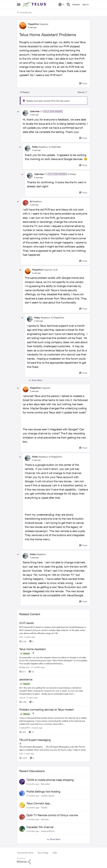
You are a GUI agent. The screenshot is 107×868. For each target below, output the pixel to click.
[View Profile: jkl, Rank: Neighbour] (26, 203)
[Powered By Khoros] (54, 861)
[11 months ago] (37, 667)
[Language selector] (61, 4)
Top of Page (43, 853)
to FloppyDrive (58, 318)
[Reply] (83, 83)
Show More (35, 380)
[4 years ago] (36, 728)
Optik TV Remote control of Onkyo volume (52, 815)
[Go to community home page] (35, 4)
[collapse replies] (18, 112)
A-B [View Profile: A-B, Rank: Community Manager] (21, 637)
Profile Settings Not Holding (43, 792)
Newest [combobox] (83, 92)
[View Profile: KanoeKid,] (22, 782)
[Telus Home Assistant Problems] (34, 115)
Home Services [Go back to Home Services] (24, 12)
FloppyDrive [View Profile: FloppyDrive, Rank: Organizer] (33, 24)
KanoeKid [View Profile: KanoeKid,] (45, 784)
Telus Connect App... (39, 803)
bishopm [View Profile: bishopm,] (45, 819)
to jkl (55, 270)
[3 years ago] (29, 637)
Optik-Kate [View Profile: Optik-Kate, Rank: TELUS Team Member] (35, 111)
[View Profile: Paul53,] (22, 805)
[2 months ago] (33, 784)
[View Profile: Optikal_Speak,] (22, 793)
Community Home (25, 853)
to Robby (72, 174)
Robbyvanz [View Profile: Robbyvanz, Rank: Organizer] (24, 667)
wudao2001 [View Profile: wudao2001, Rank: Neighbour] (25, 728)
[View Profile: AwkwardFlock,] (22, 829)
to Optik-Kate (55, 147)
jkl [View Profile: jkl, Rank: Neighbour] (31, 201)
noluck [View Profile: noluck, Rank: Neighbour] (22, 697)
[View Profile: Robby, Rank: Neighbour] (28, 148)
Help (55, 853)
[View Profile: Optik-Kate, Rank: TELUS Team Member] (26, 113)
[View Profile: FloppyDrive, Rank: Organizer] (23, 26)
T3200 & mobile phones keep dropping (50, 780)
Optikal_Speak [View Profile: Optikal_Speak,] (48, 796)
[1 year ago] (29, 753)
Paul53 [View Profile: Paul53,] (44, 807)
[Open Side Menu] (19, 4)
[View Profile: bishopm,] (22, 817)
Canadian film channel (40, 827)
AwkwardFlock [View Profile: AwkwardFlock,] (48, 831)
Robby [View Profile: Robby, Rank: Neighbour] (35, 147)
